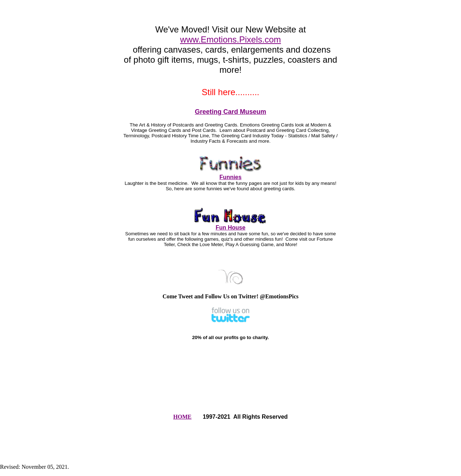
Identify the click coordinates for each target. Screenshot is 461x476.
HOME (182, 417)
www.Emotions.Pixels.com (230, 39)
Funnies (230, 177)
